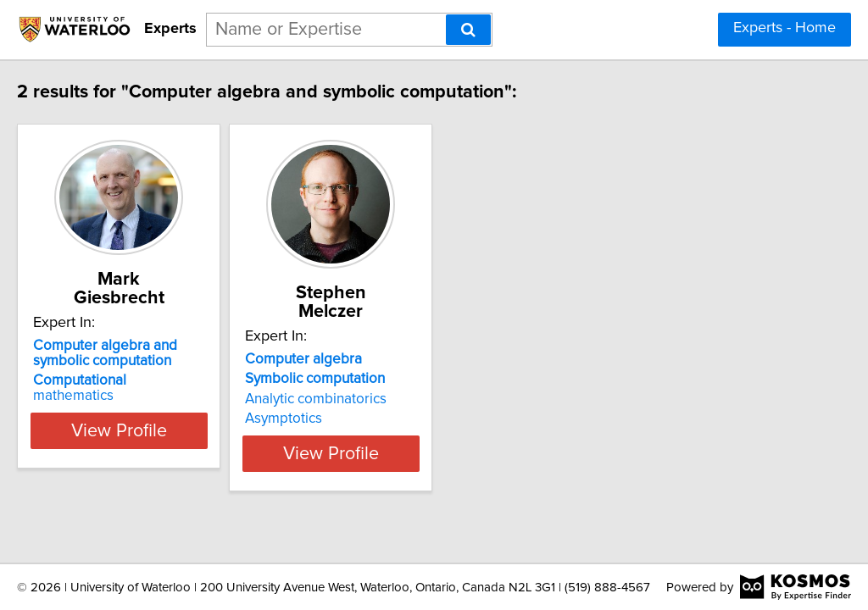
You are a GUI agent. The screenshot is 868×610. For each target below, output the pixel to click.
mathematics (157, 362)
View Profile (176, 421)
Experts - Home (785, 28)
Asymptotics (362, 400)
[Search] (468, 30)
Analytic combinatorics (394, 380)
